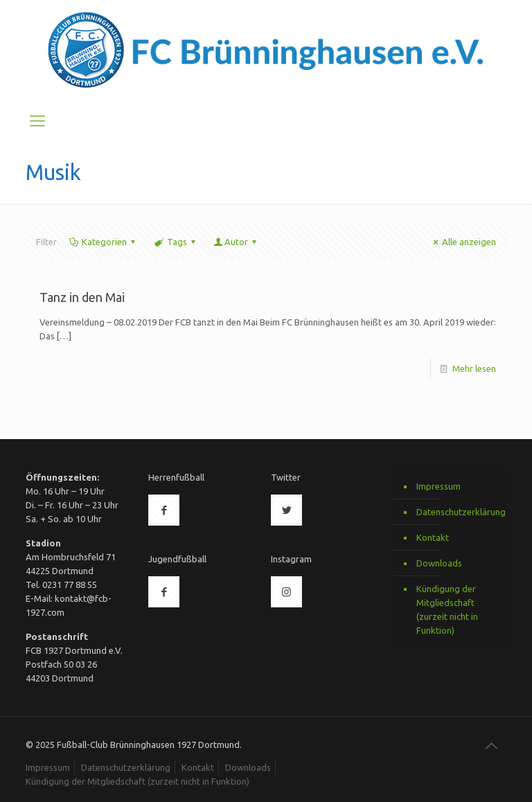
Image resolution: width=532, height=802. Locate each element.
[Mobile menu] (37, 121)
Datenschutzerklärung (458, 512)
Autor (236, 242)
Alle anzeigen (463, 242)
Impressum (438, 486)
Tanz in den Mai (82, 297)
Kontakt (433, 537)
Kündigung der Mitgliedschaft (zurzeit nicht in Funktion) (447, 609)
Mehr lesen (474, 368)
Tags (175, 242)
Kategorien (103, 242)
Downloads (439, 563)
